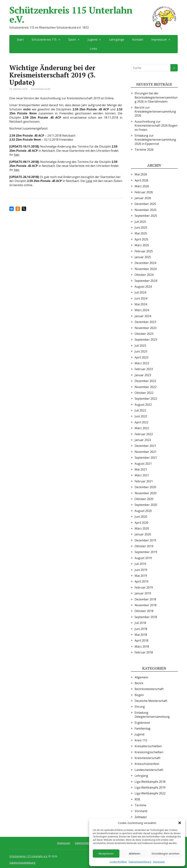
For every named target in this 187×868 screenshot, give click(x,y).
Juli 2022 (140, 410)
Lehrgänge (117, 40)
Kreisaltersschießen (148, 746)
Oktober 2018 (144, 611)
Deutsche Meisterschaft (151, 701)
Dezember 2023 (145, 322)
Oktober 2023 (144, 334)
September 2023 (146, 340)
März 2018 (142, 646)
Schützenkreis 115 (44, 40)
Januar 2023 (143, 375)
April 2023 (141, 357)
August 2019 (143, 558)
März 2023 (142, 363)
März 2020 (142, 528)
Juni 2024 (141, 298)
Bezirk (139, 683)
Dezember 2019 (145, 540)
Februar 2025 (144, 251)
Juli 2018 (140, 623)
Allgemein (141, 677)
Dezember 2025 (145, 204)
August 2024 (143, 287)
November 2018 (146, 605)
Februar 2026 (144, 192)
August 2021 (143, 464)
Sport (72, 40)
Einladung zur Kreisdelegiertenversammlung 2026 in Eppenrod (155, 140)
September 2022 (146, 399)
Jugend (92, 40)
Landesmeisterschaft (149, 770)
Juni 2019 (141, 570)
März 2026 (142, 186)
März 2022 (142, 428)
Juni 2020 (141, 517)
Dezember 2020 (145, 487)
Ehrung (140, 707)
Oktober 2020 (144, 499)
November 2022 (146, 387)
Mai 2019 (141, 576)
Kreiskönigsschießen (149, 752)
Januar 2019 (143, 593)
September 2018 (146, 617)
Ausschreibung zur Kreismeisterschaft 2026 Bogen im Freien (156, 126)
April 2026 (141, 180)
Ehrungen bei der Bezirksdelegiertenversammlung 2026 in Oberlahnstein (156, 97)
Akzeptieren (106, 853)
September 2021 (146, 458)
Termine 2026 (144, 150)
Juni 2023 (141, 351)
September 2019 (146, 552)
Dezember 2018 (145, 599)
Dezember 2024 (145, 263)
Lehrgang (141, 776)
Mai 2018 (141, 635)
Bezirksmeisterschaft (149, 689)
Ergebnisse (142, 723)
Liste (89, 181)
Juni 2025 (141, 228)
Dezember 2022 (145, 381)
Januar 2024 (143, 316)
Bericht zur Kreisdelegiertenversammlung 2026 (155, 112)
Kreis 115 (141, 740)
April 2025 (141, 239)
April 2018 (141, 640)
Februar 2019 (144, 587)
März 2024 (142, 310)
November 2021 (146, 452)
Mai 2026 (141, 174)
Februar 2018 (144, 652)
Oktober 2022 (144, 393)
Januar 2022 (143, 440)
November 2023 (146, 328)
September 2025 (146, 216)
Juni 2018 (141, 629)
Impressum (159, 862)
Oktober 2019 (144, 546)
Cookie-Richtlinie (118, 862)
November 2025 (146, 210)
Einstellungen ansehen (166, 853)
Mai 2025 (141, 233)
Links (93, 49)
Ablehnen (134, 853)
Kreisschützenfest (147, 764)
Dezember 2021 (145, 446)
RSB (137, 799)
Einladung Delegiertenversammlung (152, 715)
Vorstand (141, 811)
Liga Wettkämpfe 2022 (150, 793)
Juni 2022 (141, 416)
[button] (180, 823)
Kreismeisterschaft (41, 89)
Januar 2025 (143, 257)
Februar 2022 (144, 434)
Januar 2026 (143, 198)
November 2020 (146, 493)
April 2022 (141, 422)
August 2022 (143, 405)
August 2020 (143, 511)
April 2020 (141, 523)
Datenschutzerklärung (140, 862)
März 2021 (142, 475)
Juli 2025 (140, 222)
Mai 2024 (141, 304)
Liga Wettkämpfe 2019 (150, 787)
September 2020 (146, 505)
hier (17, 155)
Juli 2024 (140, 292)
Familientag (143, 728)
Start (20, 40)
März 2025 (142, 245)
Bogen (139, 695)
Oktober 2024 (144, 275)
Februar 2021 (144, 481)
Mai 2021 (141, 469)
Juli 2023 (140, 346)
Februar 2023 (144, 369)
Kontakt (138, 40)
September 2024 (146, 281)
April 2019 (141, 581)
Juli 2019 (140, 564)
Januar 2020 (143, 534)
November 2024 (146, 269)
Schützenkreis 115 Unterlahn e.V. (93, 15)
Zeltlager (141, 817)
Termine (140, 805)
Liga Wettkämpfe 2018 (150, 782)
